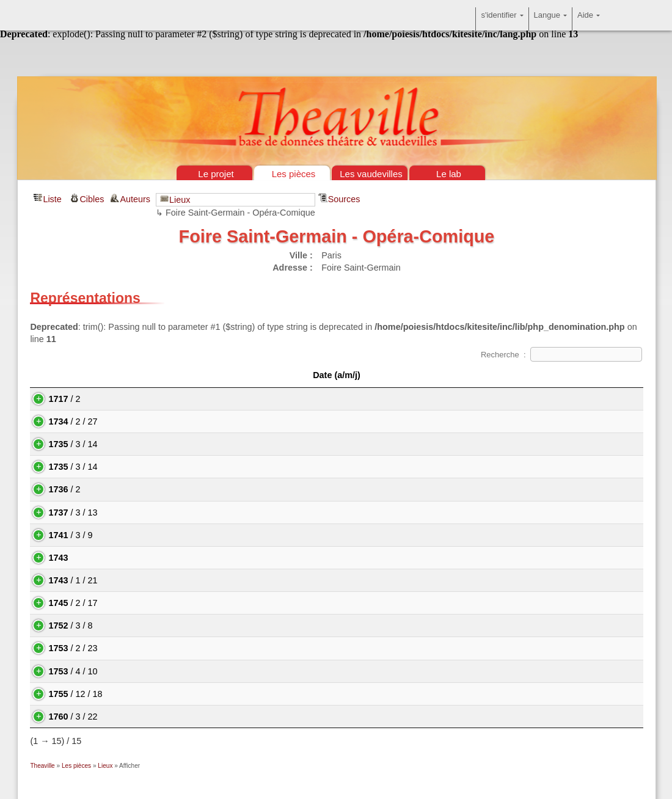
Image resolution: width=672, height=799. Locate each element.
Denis (405, 467)
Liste (52, 199)
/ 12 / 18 (63, 694)
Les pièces (294, 174)
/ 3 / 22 (60, 717)
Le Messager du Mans (161, 558)
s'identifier (502, 19)
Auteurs (136, 199)
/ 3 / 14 (60, 444)
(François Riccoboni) (436, 444)
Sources (344, 199)
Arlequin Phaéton (151, 580)
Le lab (449, 174)
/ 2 (52, 399)
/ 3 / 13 (60, 513)
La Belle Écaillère (151, 489)
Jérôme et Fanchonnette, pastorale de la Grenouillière (222, 694)
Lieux (180, 200)
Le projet (216, 174)
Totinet (130, 648)
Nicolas (419, 421)
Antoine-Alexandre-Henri (444, 648)
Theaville (42, 766)
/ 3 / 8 (58, 626)
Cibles (92, 199)
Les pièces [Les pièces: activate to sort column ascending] (241, 375)
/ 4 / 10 (60, 671)
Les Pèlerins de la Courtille (170, 717)
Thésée (132, 603)
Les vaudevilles (371, 174)
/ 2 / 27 (60, 421)
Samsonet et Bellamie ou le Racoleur (190, 467)
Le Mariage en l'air (153, 513)
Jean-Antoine (550, 444)
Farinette (135, 535)
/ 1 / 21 (60, 580)
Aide (589, 19)
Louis (405, 399)
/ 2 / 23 (60, 648)
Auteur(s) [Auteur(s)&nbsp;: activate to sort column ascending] (506, 375)
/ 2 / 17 (60, 603)
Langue (550, 19)
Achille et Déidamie (155, 444)
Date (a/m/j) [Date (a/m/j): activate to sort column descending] (71, 375)
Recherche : (561, 355)
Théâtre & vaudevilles (336, 61)
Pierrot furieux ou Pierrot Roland (180, 399)
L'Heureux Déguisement (164, 421)
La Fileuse (137, 626)
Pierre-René (422, 717)
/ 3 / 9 (58, 535)
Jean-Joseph (412, 626)
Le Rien (133, 671)
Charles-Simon (420, 535)
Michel (556, 648)
